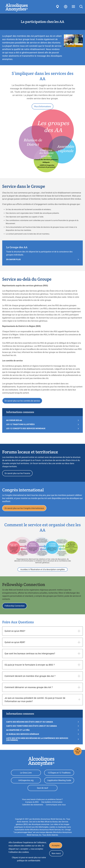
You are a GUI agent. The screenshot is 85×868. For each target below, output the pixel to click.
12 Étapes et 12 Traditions (59, 776)
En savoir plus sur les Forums (18, 475)
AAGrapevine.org (26, 785)
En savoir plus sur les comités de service (23, 402)
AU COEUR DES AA (14, 422)
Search (81, 7)
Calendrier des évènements (33, 810)
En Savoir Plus (13, 260)
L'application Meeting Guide (59, 785)
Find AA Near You (58, 7)
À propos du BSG (32, 807)
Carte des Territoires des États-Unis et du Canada (31, 729)
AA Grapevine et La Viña (18, 733)
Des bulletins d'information (52, 807)
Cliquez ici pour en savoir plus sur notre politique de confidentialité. (29, 859)
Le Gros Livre (26, 776)
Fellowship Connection (15, 609)
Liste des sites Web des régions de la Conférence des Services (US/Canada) (37, 742)
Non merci (57, 854)
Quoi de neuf (42, 793)
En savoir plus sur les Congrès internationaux (25, 511)
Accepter (56, 846)
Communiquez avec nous (56, 810)
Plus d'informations (42, 107)
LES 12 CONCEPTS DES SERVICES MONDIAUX (26, 430)
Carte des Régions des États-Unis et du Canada (30, 725)
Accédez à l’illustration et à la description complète (43, 572)
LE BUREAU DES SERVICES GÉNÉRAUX (23, 737)
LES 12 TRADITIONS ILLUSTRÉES (20, 426)
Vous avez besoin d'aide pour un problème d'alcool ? (42, 805)
